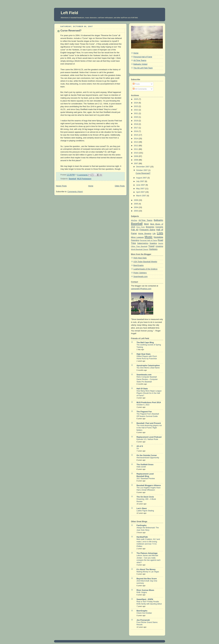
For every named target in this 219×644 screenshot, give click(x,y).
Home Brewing (145, 234)
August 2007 (142, 178)
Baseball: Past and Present (149, 423)
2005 (136, 204)
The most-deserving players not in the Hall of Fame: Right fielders (149, 428)
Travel (151, 246)
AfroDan (134, 220)
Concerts (159, 227)
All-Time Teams (140, 60)
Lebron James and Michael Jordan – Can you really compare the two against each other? (149, 559)
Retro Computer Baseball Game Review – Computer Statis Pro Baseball (147, 379)
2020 (136, 117)
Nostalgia (158, 237)
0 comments (82, 175)
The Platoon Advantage (147, 553)
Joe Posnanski (143, 620)
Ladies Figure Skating (145, 511)
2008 (136, 160)
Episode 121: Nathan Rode (147, 439)
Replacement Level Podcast (149, 437)
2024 (136, 103)
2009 (136, 156)
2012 (136, 146)
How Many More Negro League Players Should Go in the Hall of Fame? (149, 393)
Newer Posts (61, 186)
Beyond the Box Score (147, 579)
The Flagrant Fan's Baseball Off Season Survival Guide (148, 415)
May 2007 (141, 189)
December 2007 (143, 167)
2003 (136, 211)
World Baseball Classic (140, 249)
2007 (136, 164)
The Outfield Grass (145, 465)
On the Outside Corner (147, 455)
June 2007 (141, 185)
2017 (136, 128)
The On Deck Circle (145, 497)
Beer (147, 224)
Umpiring (159, 246)
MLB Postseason (84, 179)
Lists (160, 233)
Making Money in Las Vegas (148, 572)
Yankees (153, 249)
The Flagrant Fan (144, 412)
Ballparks (158, 220)
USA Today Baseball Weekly (145, 262)
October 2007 (142, 170)
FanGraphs (142, 525)
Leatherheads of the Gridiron (146, 269)
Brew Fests (141, 227)
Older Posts (120, 186)
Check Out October (144, 613)
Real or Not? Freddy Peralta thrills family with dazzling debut (149, 603)
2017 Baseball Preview (146, 479)
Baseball (72, 179)
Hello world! (141, 467)
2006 (136, 200)
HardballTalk (142, 537)
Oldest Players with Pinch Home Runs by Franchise (147, 358)
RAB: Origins (142, 592)
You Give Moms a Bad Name (148, 368)
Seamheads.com (141, 277)
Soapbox (153, 243)
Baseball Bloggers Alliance (149, 485)
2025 (136, 99)
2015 (136, 135)
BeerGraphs (139, 265)
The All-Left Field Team (143, 68)
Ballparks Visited (140, 64)
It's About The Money (146, 569)
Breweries (150, 227)
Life (154, 234)
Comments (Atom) (75, 192)
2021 (136, 113)
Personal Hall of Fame (143, 57)
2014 (136, 139)
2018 (136, 124)
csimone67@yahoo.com (141, 289)
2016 (136, 131)
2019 (136, 121)
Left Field (69, 13)
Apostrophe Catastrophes (148, 366)
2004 (136, 207)
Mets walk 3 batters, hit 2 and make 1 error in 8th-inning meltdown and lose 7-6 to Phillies (148, 543)
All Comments (140, 89)
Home (91, 186)
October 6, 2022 (143, 405)
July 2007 (140, 181)
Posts (136, 84)
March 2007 (141, 196)
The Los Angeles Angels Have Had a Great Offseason (149, 489)
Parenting (135, 240)
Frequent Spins (147, 230)
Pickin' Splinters (140, 273)
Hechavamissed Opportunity (148, 458)
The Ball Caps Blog (145, 343)
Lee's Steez (142, 508)
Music (149, 237)
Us (138, 448)
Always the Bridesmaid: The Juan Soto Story (148, 529)
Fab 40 (135, 230)
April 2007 (141, 192)
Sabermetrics (143, 243)
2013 (136, 142)
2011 (136, 149)
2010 (136, 153)
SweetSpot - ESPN (145, 599)
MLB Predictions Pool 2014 (149, 402)
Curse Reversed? (71, 31)
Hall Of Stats (142, 389)
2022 (136, 110)
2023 (136, 106)
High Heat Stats (140, 258)
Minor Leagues (137, 237)
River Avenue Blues (145, 590)
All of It (140, 446)
